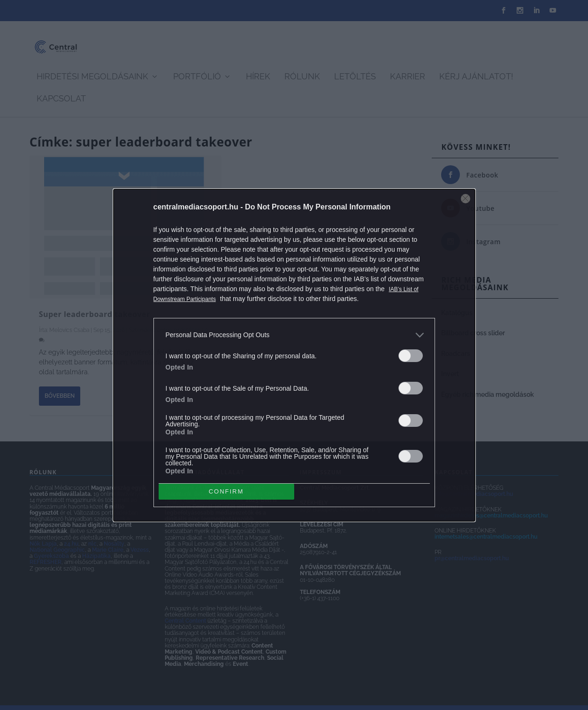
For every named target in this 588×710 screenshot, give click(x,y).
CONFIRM (226, 491)
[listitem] (294, 335)
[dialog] (294, 355)
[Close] (466, 199)
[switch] (411, 356)
